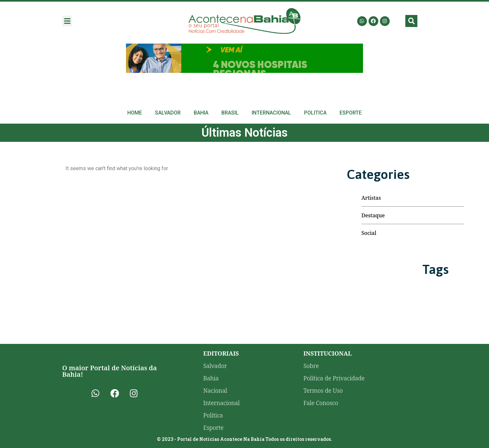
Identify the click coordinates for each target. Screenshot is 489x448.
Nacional (215, 390)
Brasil (230, 113)
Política (213, 415)
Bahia (201, 113)
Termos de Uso (323, 390)
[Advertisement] (244, 58)
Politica (315, 113)
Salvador (168, 113)
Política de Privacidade (334, 378)
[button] (67, 21)
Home (135, 113)
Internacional (271, 113)
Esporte (351, 113)
